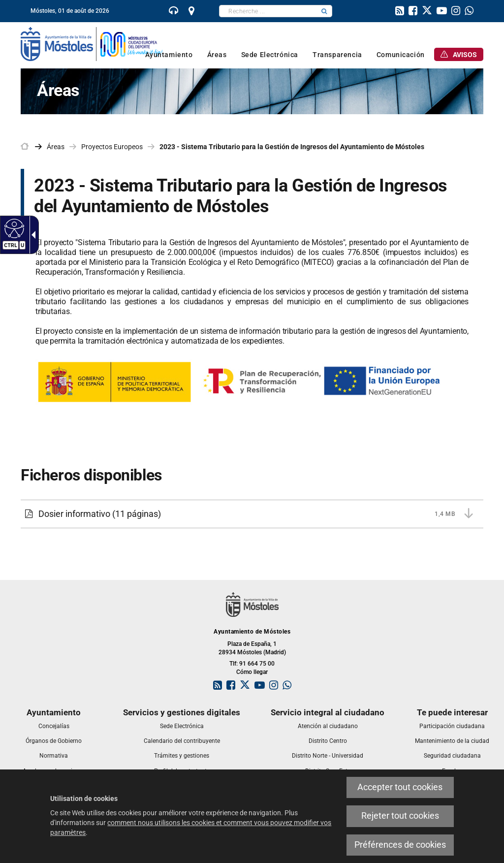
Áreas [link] (56, 147)
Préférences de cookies (400, 845)
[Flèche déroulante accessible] (31, 235)
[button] (324, 11)
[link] (174, 12)
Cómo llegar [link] (252, 672)
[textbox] (268, 11)
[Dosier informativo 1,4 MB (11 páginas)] (252, 514)
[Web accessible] (13, 228)
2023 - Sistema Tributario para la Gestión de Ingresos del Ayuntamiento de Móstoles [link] (292, 147)
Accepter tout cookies (400, 787)
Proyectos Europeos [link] (112, 147)
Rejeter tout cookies (400, 816)
